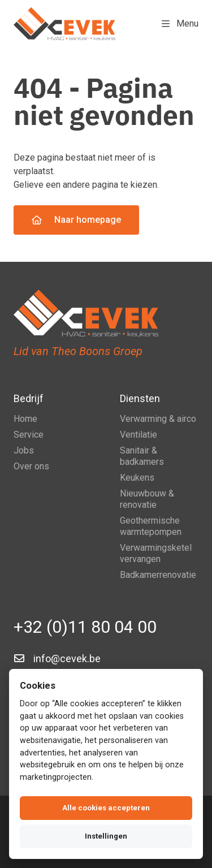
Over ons (31, 466)
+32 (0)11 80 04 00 (85, 627)
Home (25, 419)
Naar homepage (76, 220)
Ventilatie (139, 435)
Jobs (24, 450)
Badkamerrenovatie (158, 575)
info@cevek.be (67, 658)
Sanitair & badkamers (142, 456)
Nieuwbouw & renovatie (147, 499)
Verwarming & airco (158, 419)
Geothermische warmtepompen (151, 526)
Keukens (137, 478)
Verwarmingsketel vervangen (156, 553)
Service (29, 435)
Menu (180, 23)
